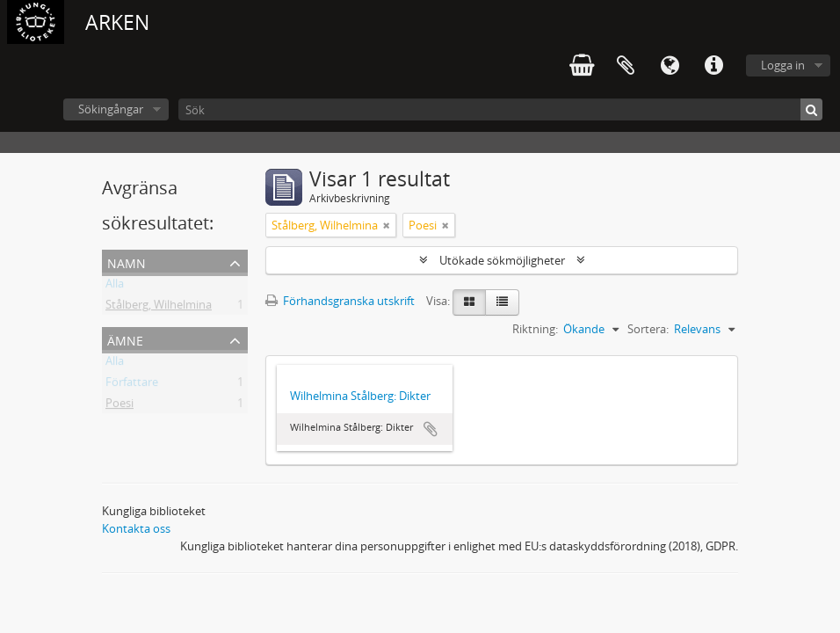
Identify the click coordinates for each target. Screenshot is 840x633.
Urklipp (626, 66)
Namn (127, 262)
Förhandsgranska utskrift (340, 301)
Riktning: (535, 329)
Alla (115, 287)
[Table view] (502, 302)
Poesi (119, 406)
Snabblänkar (713, 66)
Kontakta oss (136, 528)
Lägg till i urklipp (431, 429)
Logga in (783, 65)
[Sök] (500, 109)
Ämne (125, 339)
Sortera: (648, 329)
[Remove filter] (387, 225)
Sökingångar (111, 109)
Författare (132, 385)
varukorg (582, 66)
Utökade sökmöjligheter (502, 260)
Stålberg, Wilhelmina (159, 308)
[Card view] (469, 302)
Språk (670, 66)
